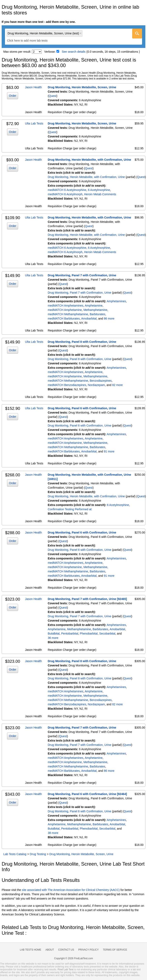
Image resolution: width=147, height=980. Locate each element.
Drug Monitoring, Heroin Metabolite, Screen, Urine (82, 87)
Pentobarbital (70, 634)
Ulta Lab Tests (34, 123)
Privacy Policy (89, 950)
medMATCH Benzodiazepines (67, 385)
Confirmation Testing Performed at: (70, 509)
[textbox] (30, 41)
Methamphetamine (95, 310)
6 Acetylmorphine (99, 190)
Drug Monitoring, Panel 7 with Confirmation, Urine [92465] (87, 599)
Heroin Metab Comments (100, 194)
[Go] (137, 34)
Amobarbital (89, 319)
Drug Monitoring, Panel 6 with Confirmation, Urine (82, 408)
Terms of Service (115, 950)
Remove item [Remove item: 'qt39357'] (81, 33)
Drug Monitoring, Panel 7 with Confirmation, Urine (82, 275)
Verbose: (50, 52)
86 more (109, 319)
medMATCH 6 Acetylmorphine (67, 190)
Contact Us (66, 950)
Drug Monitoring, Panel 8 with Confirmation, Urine (82, 342)
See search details (74, 52)
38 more (53, 833)
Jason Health (33, 87)
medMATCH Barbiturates (64, 319)
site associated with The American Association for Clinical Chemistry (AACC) (71, 890)
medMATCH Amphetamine (65, 310)
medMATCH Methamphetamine (68, 314)
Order (13, 96)
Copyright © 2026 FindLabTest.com (73, 958)
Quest (52, 96)
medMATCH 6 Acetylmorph (65, 194)
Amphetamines (116, 301)
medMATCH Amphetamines (65, 306)
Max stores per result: (17, 52)
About (50, 950)
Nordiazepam (96, 385)
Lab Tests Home (31, 950)
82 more (117, 385)
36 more (53, 638)
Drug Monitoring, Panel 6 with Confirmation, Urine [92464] (87, 794)
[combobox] (73, 37)
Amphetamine (94, 306)
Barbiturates (97, 314)
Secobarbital (107, 634)
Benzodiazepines (101, 381)
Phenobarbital (89, 634)
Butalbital (54, 634)
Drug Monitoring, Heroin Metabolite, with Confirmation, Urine (89, 160)
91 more (109, 451)
